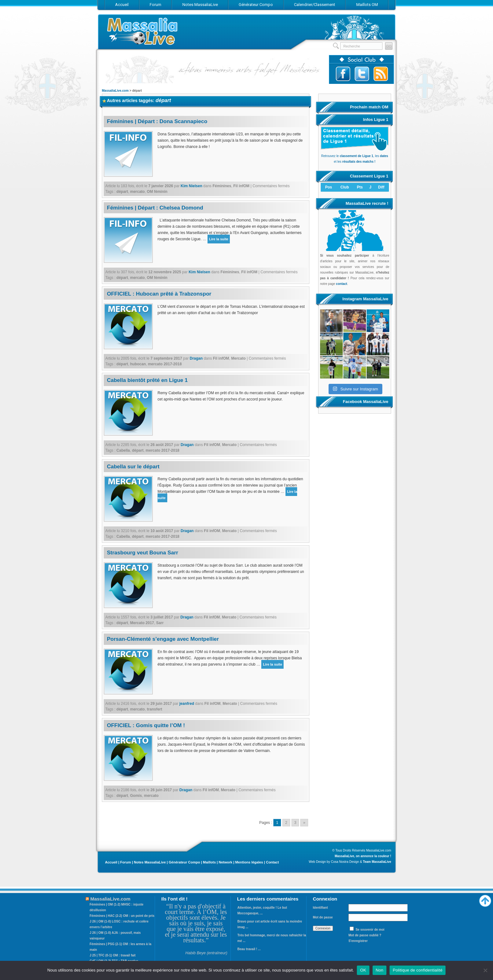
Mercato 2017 (142, 623)
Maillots (209, 862)
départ (122, 192)
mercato (138, 192)
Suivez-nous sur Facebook (343, 74)
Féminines (222, 186)
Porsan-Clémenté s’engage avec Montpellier (163, 639)
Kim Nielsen (192, 186)
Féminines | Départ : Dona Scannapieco (157, 121)
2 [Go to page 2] (286, 823)
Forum (125, 862)
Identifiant (320, 908)
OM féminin (157, 192)
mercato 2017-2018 (165, 364)
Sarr (160, 623)
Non (380, 970)
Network (225, 862)
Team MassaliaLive (377, 862)
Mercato (238, 358)
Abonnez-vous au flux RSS (381, 74)
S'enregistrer (358, 941)
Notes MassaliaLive (150, 862)
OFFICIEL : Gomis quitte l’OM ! (146, 725)
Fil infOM (241, 186)
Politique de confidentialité (418, 970)
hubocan (138, 364)
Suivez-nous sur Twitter (362, 74)
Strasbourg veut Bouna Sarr (143, 553)
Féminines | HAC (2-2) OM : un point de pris (122, 916)
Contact (272, 862)
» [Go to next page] (304, 823)
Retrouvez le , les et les (355, 156)
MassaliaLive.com (143, 31)
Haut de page (485, 899)
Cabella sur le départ (133, 467)
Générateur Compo (184, 862)
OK (363, 970)
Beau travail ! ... (249, 949)
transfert (155, 709)
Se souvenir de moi (370, 930)
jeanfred (187, 704)
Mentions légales (249, 862)
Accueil (111, 862)
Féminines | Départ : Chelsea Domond (155, 208)
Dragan (196, 358)
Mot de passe (323, 917)
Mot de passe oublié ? (365, 935)
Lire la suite (219, 239)
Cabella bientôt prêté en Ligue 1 (147, 380)
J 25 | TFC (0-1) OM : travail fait (113, 955)
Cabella (123, 450)
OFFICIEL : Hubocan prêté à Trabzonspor (159, 294)
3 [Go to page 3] (295, 823)
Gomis (136, 796)
